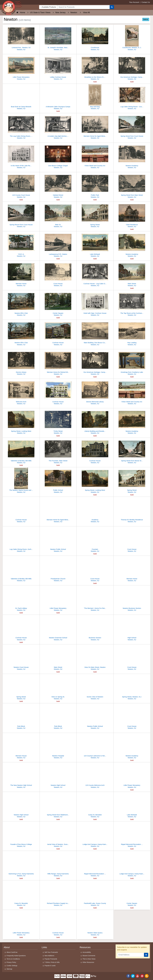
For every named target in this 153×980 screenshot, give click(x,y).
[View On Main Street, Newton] (95, 658)
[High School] (132, 628)
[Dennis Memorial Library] (95, 392)
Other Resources (88, 962)
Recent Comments (89, 956)
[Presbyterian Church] (58, 569)
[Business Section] (95, 628)
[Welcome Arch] (21, 392)
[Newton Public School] (58, 540)
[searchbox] (83, 7)
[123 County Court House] (21, 186)
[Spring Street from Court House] (132, 127)
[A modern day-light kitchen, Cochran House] (58, 127)
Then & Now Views (89, 959)
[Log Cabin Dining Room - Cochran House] (132, 97)
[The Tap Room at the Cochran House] (132, 304)
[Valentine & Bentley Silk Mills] (21, 451)
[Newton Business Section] (132, 599)
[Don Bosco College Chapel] (58, 156)
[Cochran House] (58, 333)
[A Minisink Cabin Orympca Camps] (58, 97)
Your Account (134, 2)
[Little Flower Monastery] (21, 68)
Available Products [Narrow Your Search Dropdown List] (48, 7)
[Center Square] (58, 304)
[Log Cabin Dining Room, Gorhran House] (21, 540)
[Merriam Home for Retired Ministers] (58, 363)
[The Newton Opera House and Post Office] (21, 481)
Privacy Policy (11, 962)
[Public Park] (95, 186)
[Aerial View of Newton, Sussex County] (58, 835)
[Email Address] (131, 955)
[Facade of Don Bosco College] (21, 835)
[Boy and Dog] (95, 97)
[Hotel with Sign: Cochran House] (95, 304)
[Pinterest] (142, 976)
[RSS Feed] (147, 976)
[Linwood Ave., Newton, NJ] (21, 38)
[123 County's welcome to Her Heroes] (95, 746)
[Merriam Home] (21, 274)
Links (44, 947)
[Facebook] (128, 976)
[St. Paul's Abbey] (21, 599)
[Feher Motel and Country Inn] (95, 156)
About (7, 947)
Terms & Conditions (13, 959)
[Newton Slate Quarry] (95, 923)
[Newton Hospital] (58, 746)
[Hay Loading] (132, 333)
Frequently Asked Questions (16, 956)
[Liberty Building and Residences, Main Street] (95, 422)
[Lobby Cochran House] (58, 68)
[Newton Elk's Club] (21, 304)
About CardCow (12, 952)
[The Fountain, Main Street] (58, 451)
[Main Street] (132, 274)
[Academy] (95, 510)
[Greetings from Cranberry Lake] (132, 363)
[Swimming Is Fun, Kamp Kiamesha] (21, 864)
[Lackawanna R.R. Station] (58, 245)
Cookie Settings (12, 966)
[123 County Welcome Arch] (95, 776)
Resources (85, 947)
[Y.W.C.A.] (21, 245)
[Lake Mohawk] (95, 245)
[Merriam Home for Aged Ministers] (95, 127)
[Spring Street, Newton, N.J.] (132, 687)
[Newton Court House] (21, 658)
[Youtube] (138, 976)
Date (145, 19)
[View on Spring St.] (58, 687)
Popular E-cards (50, 966)
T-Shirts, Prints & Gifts (52, 962)
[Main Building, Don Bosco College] (95, 333)
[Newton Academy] (132, 156)
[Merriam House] (21, 746)
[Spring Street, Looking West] (21, 422)
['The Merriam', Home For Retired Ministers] (95, 599)
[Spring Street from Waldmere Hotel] (58, 805)
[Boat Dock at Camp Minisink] (21, 97)
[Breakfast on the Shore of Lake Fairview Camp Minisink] (95, 68)
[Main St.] (58, 215)
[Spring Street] (95, 215)
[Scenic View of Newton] (95, 687)
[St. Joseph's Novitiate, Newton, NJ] (58, 38)
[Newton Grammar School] (58, 628)
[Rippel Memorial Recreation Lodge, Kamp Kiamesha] (132, 835)
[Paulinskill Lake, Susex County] (95, 894)
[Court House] (58, 274)
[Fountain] (95, 540)
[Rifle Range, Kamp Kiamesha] (58, 864)
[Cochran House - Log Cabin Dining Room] (95, 274)
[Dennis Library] (21, 363)
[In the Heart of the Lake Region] (21, 156)
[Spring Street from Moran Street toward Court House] (132, 451)
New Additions (49, 956)
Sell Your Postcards (51, 952)
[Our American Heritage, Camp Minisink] (132, 68)
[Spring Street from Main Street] (132, 186)
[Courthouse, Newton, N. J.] (132, 38)
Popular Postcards (51, 959)
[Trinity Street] (58, 422)
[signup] (146, 955)
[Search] (112, 7)
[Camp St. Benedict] (95, 805)
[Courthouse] (95, 38)
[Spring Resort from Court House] (21, 215)
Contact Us (146, 2)
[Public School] (58, 481)
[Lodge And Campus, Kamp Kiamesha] (95, 835)
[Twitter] (133, 976)
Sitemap (9, 969)
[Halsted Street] (58, 186)
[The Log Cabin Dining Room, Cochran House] (21, 127)
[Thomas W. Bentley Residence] (132, 510)
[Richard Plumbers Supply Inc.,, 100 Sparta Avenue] (58, 894)
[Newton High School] (58, 776)
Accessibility (87, 952)
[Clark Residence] (132, 215)
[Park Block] (21, 717)
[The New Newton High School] (21, 776)
